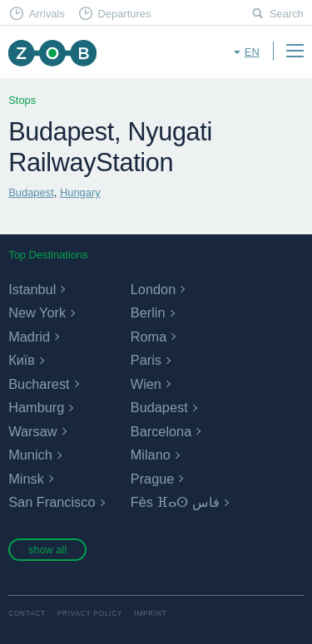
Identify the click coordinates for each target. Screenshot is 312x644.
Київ (22, 360)
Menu (295, 51)
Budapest (31, 192)
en (252, 52)
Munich (30, 455)
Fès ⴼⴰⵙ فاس (175, 502)
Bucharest (39, 384)
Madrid (29, 337)
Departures (124, 14)
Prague (153, 479)
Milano (151, 455)
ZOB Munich (52, 53)
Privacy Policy (90, 614)
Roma (149, 337)
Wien (146, 384)
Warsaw (32, 431)
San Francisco (52, 502)
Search (287, 14)
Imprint (150, 614)
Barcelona (161, 431)
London (153, 289)
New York (37, 312)
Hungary (80, 192)
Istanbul (32, 289)
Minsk (26, 479)
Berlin (148, 312)
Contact (27, 614)
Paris (146, 360)
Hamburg (36, 407)
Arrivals (47, 14)
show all (47, 550)
